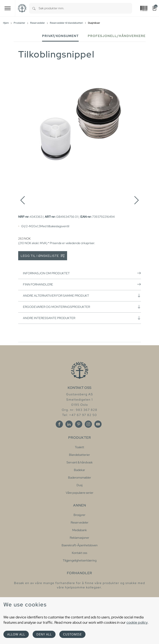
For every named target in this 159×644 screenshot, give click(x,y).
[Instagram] (88, 424)
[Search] (34, 8)
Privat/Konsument (60, 36)
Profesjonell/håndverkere (117, 36)
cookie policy (137, 622)
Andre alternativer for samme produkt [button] (82, 296)
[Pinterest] (79, 424)
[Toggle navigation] (8, 8)
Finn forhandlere (82, 284)
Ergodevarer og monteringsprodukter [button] (82, 307)
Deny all (44, 634)
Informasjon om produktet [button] (82, 273)
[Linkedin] (69, 424)
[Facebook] (59, 424)
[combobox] (85, 8)
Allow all (16, 634)
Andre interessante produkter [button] (82, 318)
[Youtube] (98, 424)
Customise (72, 634)
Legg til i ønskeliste (43, 256)
